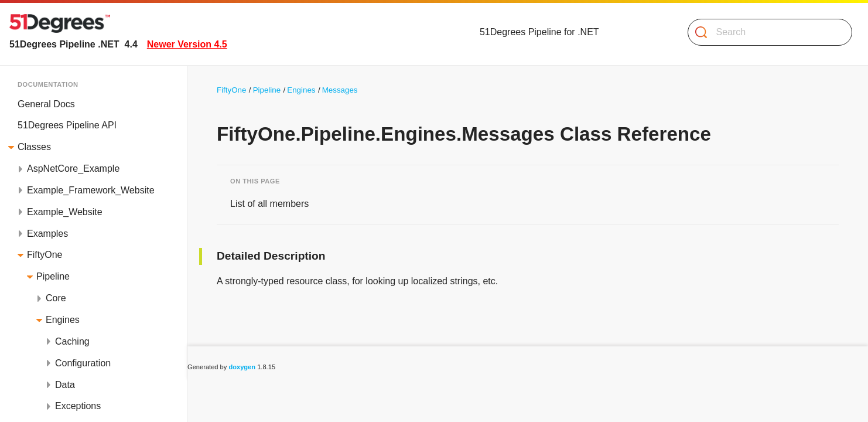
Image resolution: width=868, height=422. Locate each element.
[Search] (765, 32)
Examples (47, 234)
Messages (340, 90)
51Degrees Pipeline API (67, 125)
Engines (63, 320)
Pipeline (53, 276)
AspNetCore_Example (73, 169)
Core (56, 298)
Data (65, 385)
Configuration (83, 363)
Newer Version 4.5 (187, 44)
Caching (72, 341)
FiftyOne (45, 255)
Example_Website (65, 212)
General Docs (46, 104)
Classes (34, 147)
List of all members (269, 204)
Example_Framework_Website (91, 190)
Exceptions (78, 406)
